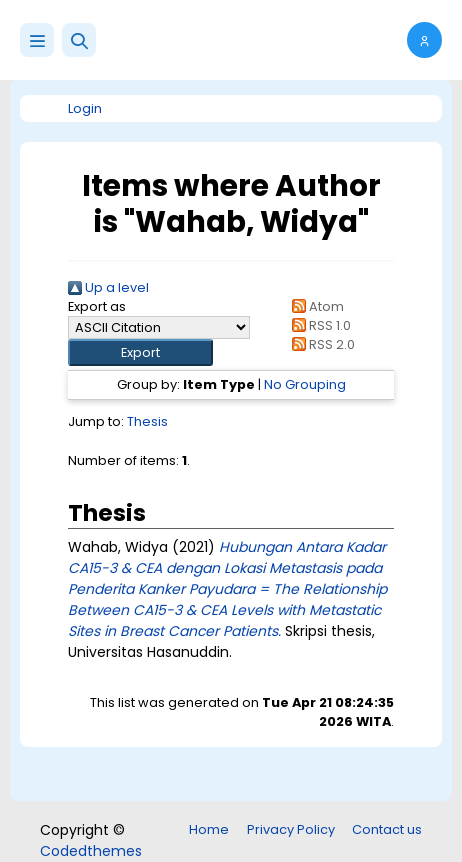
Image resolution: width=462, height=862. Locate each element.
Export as (97, 306)
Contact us (387, 829)
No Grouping (305, 384)
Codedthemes (91, 851)
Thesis (147, 421)
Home (209, 829)
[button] (79, 40)
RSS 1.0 (318, 325)
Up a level (108, 287)
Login (85, 108)
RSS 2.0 (320, 344)
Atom (315, 306)
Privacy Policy (291, 829)
